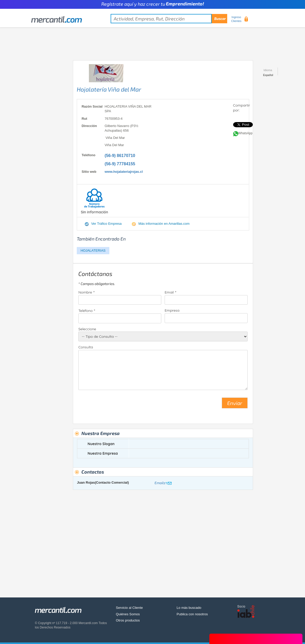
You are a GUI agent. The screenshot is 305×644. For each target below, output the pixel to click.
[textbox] (169, 19)
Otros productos (128, 620)
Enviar (235, 403)
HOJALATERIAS (93, 250)
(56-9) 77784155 (120, 164)
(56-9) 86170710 (120, 156)
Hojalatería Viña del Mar (109, 89)
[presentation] (118, 405)
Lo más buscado (189, 608)
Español (268, 75)
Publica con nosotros (192, 614)
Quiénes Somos (128, 614)
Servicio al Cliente (129, 608)
